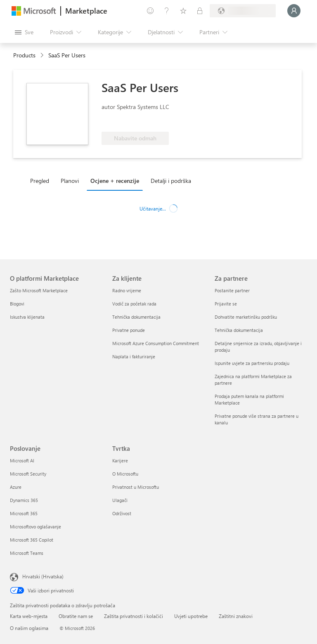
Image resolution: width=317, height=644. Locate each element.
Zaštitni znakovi (236, 616)
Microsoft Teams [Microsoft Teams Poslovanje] (27, 553)
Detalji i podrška (171, 181)
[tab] (42, 180)
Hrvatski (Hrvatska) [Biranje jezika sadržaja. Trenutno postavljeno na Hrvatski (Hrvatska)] (43, 576)
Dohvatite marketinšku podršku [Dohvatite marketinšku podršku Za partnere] (246, 317)
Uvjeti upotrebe (191, 616)
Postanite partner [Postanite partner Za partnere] (232, 290)
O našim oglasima (29, 628)
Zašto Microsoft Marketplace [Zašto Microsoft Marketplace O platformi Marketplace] (39, 290)
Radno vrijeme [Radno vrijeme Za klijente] (127, 290)
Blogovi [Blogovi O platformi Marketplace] (17, 304)
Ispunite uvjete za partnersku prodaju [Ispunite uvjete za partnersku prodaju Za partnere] (252, 363)
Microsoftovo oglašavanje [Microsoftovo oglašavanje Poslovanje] (35, 527)
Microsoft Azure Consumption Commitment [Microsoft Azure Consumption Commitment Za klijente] (156, 343)
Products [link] (24, 55)
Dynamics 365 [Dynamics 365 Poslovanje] (24, 500)
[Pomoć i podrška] (167, 11)
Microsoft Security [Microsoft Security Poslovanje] (28, 474)
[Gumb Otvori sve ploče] (24, 32)
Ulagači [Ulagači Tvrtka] (120, 500)
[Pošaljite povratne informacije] (150, 11)
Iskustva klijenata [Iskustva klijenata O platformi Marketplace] (27, 317)
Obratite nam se (76, 616)
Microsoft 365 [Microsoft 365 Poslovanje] (24, 513)
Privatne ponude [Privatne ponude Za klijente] (129, 330)
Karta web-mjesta (29, 616)
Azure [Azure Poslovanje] (16, 487)
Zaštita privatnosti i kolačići (134, 616)
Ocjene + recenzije (115, 181)
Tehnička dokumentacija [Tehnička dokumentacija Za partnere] (239, 330)
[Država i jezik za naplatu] (243, 11)
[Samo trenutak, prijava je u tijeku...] (294, 11)
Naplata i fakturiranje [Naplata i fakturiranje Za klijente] (134, 356)
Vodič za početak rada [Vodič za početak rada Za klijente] (134, 304)
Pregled (40, 181)
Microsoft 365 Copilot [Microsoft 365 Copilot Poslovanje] (32, 540)
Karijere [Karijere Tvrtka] (120, 461)
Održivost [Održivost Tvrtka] (122, 513)
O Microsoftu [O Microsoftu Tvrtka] (125, 474)
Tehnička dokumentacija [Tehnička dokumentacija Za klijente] (136, 317)
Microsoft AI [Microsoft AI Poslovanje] (22, 461)
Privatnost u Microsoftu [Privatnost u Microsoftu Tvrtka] (136, 487)
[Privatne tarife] (200, 11)
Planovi (70, 181)
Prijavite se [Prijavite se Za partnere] (226, 304)
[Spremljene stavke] (183, 11)
